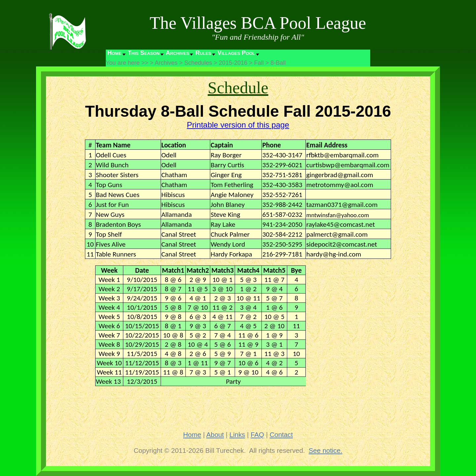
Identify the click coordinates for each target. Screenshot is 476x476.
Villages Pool (236, 53)
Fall (259, 63)
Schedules (198, 63)
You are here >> (127, 63)
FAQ (257, 435)
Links (237, 435)
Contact (281, 435)
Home (115, 53)
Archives (178, 53)
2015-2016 (233, 63)
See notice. (326, 451)
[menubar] (183, 55)
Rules (203, 53)
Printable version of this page (238, 125)
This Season (144, 53)
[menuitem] (116, 55)
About (215, 435)
